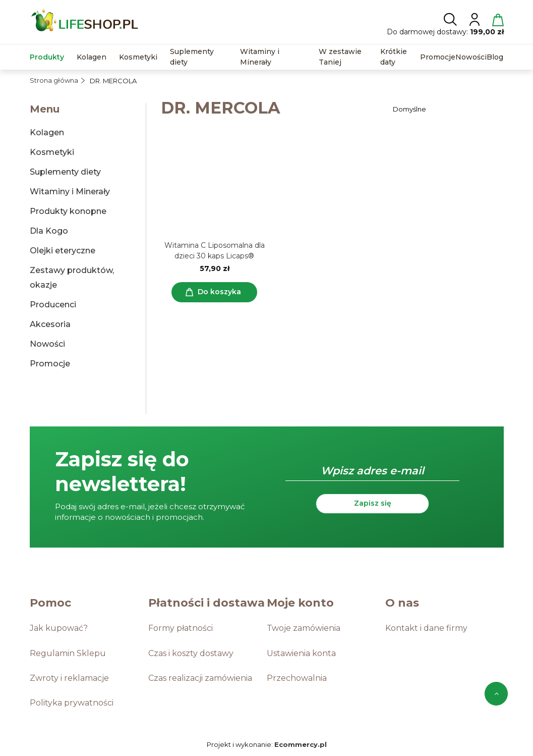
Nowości (47, 344)
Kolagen (47, 132)
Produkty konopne (68, 211)
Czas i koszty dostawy (191, 653)
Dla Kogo (49, 231)
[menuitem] (47, 57)
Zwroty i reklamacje (69, 678)
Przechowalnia (297, 678)
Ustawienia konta (301, 653)
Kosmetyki (52, 152)
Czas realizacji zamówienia (200, 678)
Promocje (50, 364)
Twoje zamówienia (304, 628)
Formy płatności (181, 628)
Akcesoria (50, 324)
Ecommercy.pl (301, 744)
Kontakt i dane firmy (426, 628)
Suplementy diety (65, 172)
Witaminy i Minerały (70, 192)
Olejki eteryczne (63, 251)
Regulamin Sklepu (68, 653)
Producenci (53, 305)
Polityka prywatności (72, 703)
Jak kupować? (59, 628)
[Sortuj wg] (447, 109)
